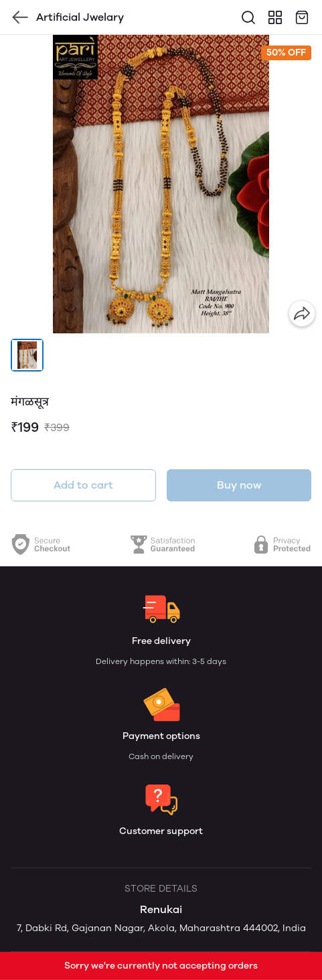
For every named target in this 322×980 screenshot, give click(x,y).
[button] (27, 355)
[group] (161, 184)
